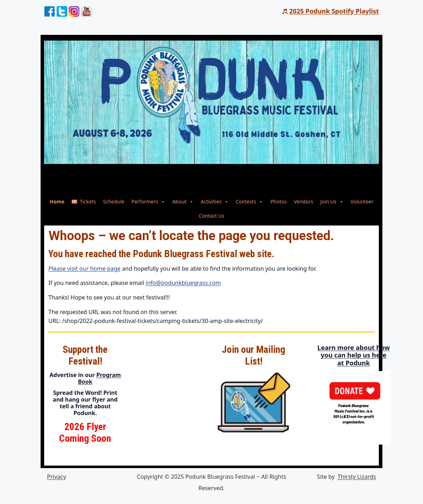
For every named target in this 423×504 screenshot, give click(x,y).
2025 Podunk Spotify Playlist (334, 11)
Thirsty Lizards (357, 477)
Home (57, 201)
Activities (215, 201)
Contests (249, 201)
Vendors (303, 201)
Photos (278, 201)
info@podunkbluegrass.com (183, 283)
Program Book (100, 378)
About (183, 201)
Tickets (88, 201)
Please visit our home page (84, 269)
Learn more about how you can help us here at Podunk (371, 355)
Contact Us (211, 216)
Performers (148, 201)
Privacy (56, 477)
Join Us (332, 201)
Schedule (114, 201)
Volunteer (362, 201)
